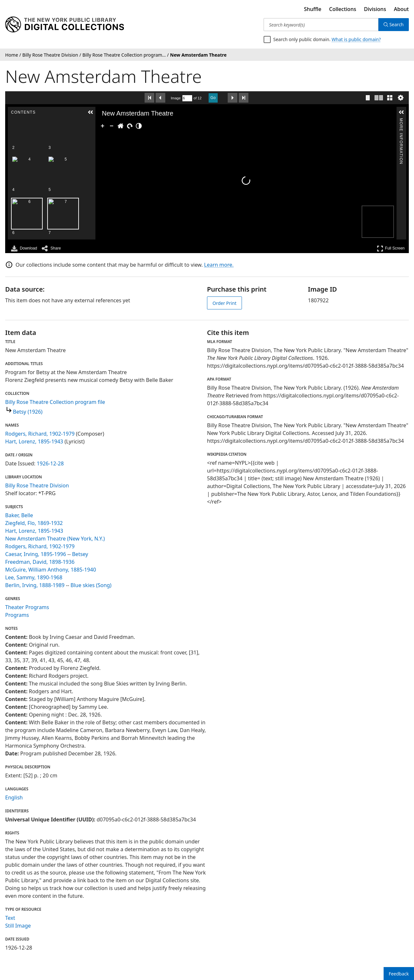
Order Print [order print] (224, 303)
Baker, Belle (19, 515)
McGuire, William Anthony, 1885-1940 (51, 570)
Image (176, 98)
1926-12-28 (50, 463)
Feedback (399, 974)
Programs (17, 615)
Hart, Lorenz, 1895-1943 (34, 441)
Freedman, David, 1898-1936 (40, 562)
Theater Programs (27, 607)
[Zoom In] (103, 126)
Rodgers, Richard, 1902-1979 (40, 434)
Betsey (80, 554)
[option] (63, 143)
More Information (401, 121)
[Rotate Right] (130, 126)
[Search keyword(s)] (321, 25)
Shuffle (313, 9)
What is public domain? (356, 39)
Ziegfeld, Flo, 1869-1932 (34, 523)
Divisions (375, 9)
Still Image (18, 926)
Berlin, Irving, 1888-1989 (35, 585)
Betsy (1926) (28, 412)
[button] (91, 112)
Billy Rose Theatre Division (37, 485)
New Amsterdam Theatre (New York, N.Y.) (55, 539)
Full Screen (391, 248)
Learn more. (219, 265)
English (14, 797)
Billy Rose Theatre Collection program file (55, 402)
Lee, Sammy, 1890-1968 (34, 577)
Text (10, 918)
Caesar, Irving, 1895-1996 (36, 554)
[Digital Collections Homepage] (65, 25)
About (401, 9)
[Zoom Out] (112, 126)
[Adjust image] (139, 126)
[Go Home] (121, 126)
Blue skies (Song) (91, 585)
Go (213, 98)
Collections (343, 9)
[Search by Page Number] (187, 98)
